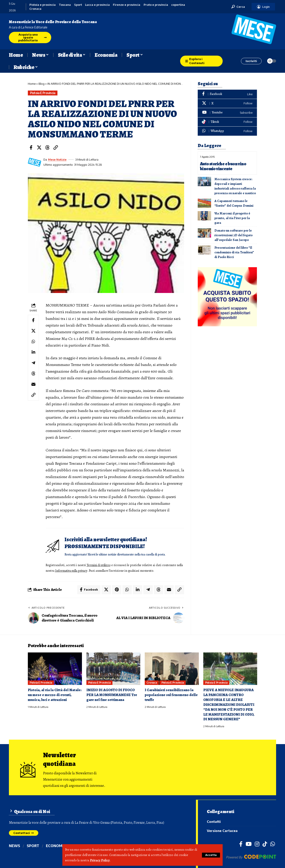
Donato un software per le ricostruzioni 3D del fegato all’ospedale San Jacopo (233, 235)
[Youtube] (227, 113)
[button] (211, 855)
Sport (78, 5)
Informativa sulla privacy (79, 570)
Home (32, 84)
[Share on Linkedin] (33, 352)
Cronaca (35, 9)
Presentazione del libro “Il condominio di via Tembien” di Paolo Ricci (234, 252)
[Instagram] (257, 843)
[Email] (33, 384)
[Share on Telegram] (33, 363)
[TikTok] (265, 843)
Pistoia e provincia (43, 5)
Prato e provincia (156, 5)
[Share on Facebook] (31, 147)
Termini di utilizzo (99, 565)
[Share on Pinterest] (117, 589)
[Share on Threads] (47, 147)
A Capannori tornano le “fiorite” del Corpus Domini (234, 203)
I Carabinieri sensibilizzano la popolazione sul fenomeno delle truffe (171, 694)
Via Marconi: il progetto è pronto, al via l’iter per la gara (232, 218)
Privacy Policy (100, 860)
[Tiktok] (227, 122)
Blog (42, 84)
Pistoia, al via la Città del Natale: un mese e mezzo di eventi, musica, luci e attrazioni (55, 694)
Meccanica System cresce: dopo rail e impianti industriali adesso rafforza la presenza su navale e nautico (235, 186)
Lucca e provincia (97, 5)
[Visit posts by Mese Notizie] (35, 162)
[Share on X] (39, 147)
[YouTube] (249, 843)
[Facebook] (227, 94)
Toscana (65, 5)
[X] (227, 104)
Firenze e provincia (127, 5)
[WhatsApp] (227, 131)
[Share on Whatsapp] (33, 342)
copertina (178, 5)
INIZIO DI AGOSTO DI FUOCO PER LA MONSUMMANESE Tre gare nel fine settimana (112, 694)
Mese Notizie (57, 159)
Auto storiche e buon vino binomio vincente (223, 166)
